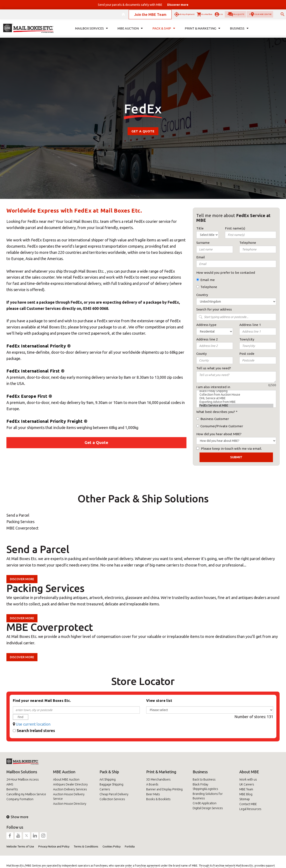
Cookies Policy (112, 846)
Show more (17, 817)
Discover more (22, 579)
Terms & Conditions (86, 846)
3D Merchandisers (158, 779)
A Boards (152, 784)
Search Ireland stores (36, 730)
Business (200, 772)
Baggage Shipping (111, 784)
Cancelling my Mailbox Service (26, 794)
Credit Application (205, 803)
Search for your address (214, 309)
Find (21, 717)
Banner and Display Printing (164, 789)
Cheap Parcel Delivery (114, 794)
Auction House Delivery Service (69, 796)
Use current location (33, 724)
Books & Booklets (158, 799)
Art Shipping (108, 779)
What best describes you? (216, 412)
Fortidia (130, 846)
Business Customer (215, 419)
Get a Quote (143, 131)
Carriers (105, 789)
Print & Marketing (161, 772)
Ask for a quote (203, 16)
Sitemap (245, 799)
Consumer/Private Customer (222, 426)
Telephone (209, 287)
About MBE (249, 772)
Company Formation (20, 799)
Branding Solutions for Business (208, 796)
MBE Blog (246, 794)
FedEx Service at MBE (236, 406)
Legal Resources (250, 809)
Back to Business (204, 779)
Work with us (248, 779)
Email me (208, 280)
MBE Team (246, 789)
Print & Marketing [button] (203, 31)
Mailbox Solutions (22, 772)
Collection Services (112, 799)
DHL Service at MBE (236, 398)
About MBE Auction (66, 779)
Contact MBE (248, 804)
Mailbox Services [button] (92, 31)
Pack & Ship (109, 772)
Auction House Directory (70, 804)
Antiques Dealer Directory (70, 784)
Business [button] (239, 31)
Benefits (12, 789)
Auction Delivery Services (70, 789)
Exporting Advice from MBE (236, 402)
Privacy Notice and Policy (54, 846)
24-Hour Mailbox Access (23, 779)
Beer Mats (153, 794)
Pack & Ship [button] (164, 31)
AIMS (10, 784)
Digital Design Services (208, 808)
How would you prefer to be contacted (226, 273)
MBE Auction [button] (130, 31)
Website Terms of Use (20, 846)
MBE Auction (64, 772)
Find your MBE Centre (246, 16)
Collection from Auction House (236, 395)
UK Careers (247, 784)
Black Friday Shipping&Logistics (205, 787)
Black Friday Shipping (236, 391)
